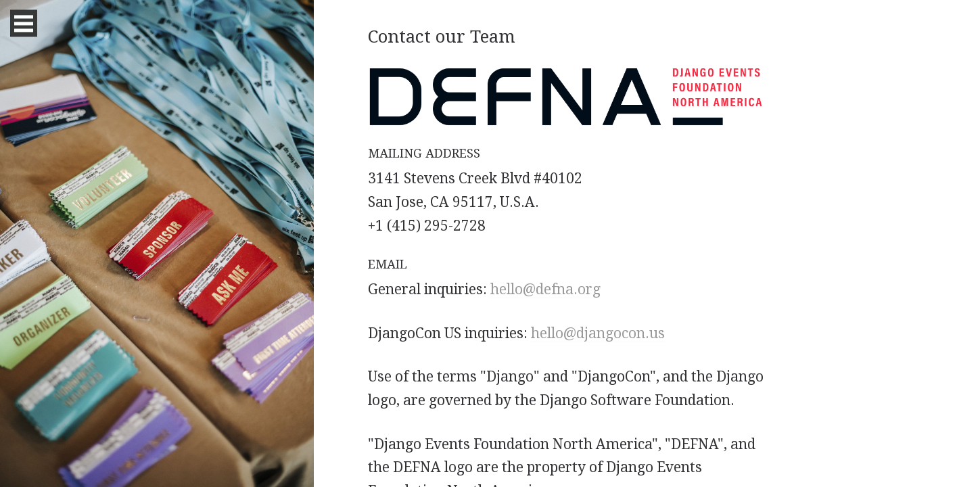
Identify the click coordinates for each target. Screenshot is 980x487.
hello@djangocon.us (598, 333)
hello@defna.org (545, 289)
